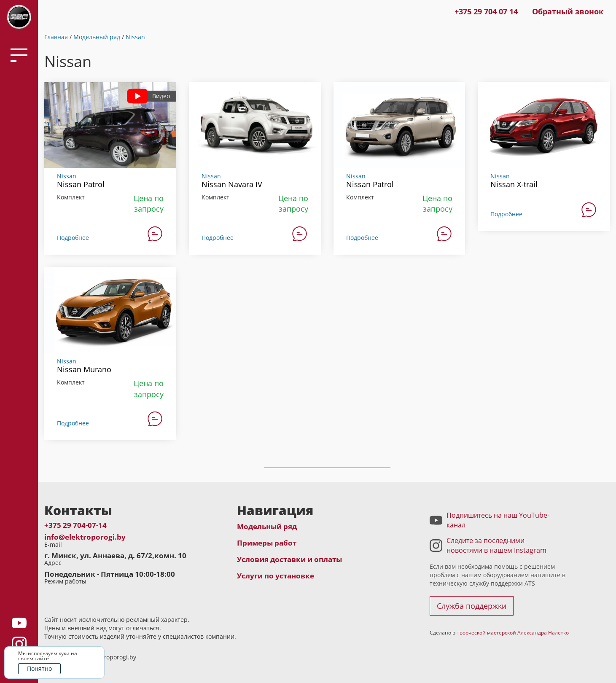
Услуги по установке (276, 576)
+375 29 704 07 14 (486, 11)
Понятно (39, 668)
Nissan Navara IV (232, 184)
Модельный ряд (97, 37)
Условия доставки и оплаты (289, 559)
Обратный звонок (568, 11)
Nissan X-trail (514, 184)
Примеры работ (267, 543)
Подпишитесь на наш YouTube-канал (498, 520)
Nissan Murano (84, 369)
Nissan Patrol (81, 184)
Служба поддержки (472, 606)
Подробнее (73, 238)
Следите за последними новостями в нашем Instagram (496, 545)
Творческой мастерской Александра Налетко (513, 632)
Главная (56, 37)
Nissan (135, 37)
